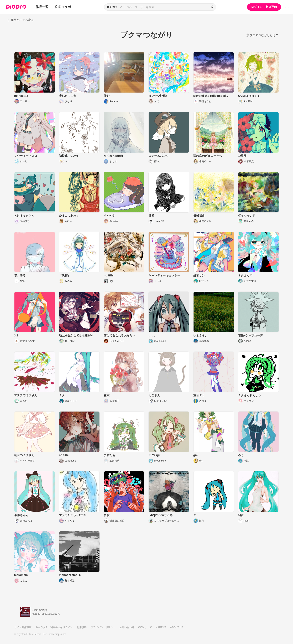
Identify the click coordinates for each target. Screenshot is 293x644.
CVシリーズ (145, 627)
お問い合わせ (127, 627)
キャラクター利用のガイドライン (54, 627)
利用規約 (82, 627)
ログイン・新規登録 (264, 7)
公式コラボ (63, 7)
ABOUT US (177, 627)
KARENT (161, 627)
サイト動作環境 (23, 627)
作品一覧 (42, 7)
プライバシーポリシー (103, 627)
